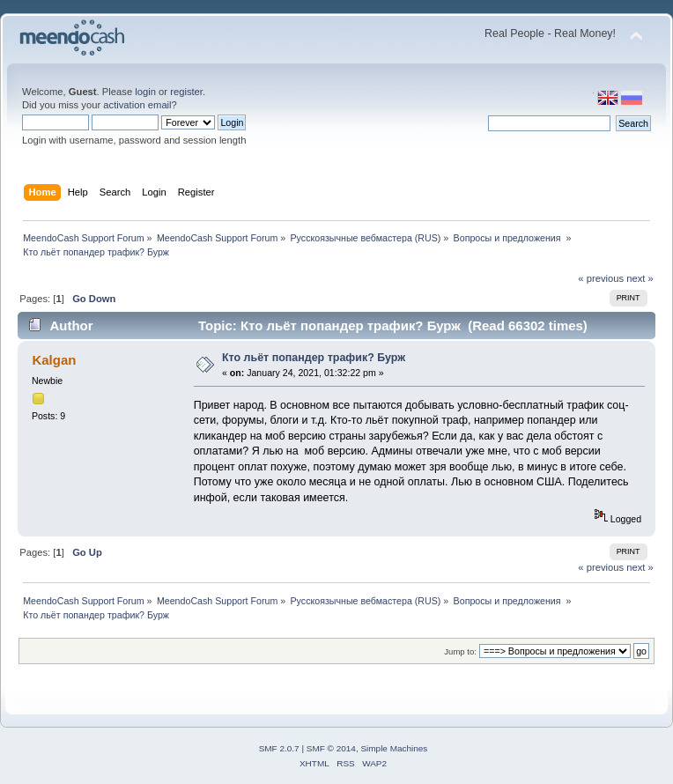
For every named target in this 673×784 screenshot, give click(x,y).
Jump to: (460, 651)
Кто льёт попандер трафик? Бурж (314, 358)
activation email (137, 105)
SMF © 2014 (331, 748)
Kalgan (54, 360)
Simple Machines (394, 748)
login (145, 92)
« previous (601, 278)
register (186, 92)
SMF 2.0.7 (279, 748)
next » (640, 278)
